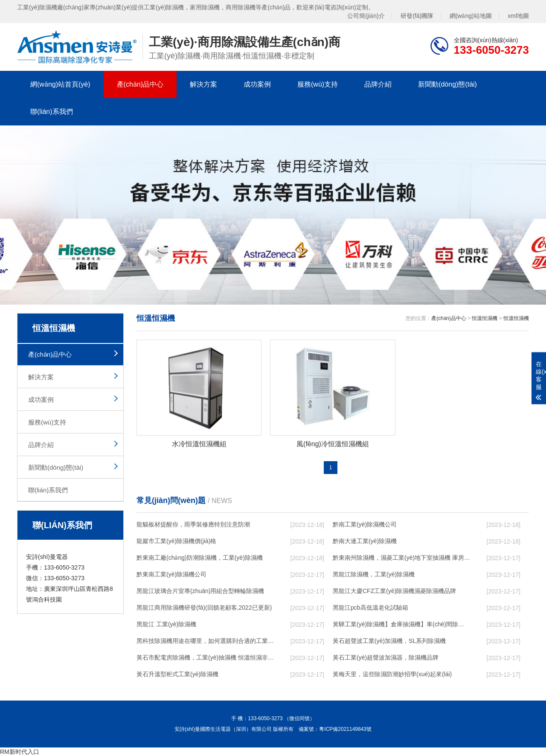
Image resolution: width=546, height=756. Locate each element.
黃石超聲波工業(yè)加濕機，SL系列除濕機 (389, 641)
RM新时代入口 (20, 752)
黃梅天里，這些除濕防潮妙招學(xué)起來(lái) (392, 674)
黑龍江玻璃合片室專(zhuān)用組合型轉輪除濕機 (200, 591)
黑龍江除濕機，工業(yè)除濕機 (374, 574)
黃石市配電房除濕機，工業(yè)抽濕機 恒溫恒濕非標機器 (205, 657)
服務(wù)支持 (318, 84)
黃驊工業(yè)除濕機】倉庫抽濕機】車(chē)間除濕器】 (401, 624)
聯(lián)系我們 (52, 112)
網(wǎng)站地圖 (471, 16)
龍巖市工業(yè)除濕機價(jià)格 (176, 541)
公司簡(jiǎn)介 (366, 16)
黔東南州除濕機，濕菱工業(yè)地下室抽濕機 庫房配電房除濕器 (401, 558)
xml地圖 (518, 16)
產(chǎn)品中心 (140, 84)
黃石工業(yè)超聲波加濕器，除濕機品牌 (386, 657)
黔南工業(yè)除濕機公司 (365, 524)
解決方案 (203, 84)
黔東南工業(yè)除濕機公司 (171, 574)
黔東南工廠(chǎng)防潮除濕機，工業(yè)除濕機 (200, 558)
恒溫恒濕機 (485, 318)
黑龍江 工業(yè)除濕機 (166, 624)
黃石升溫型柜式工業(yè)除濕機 (177, 674)
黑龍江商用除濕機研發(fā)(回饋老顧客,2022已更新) (204, 608)
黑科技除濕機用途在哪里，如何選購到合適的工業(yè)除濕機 (205, 641)
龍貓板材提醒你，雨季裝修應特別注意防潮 (193, 524)
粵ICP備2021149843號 (345, 729)
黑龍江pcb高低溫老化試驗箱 (370, 608)
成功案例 (257, 84)
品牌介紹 (378, 84)
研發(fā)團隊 (417, 16)
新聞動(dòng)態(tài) (447, 84)
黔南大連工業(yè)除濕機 (365, 541)
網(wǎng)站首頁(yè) (60, 84)
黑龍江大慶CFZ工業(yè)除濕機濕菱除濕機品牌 (394, 591)
